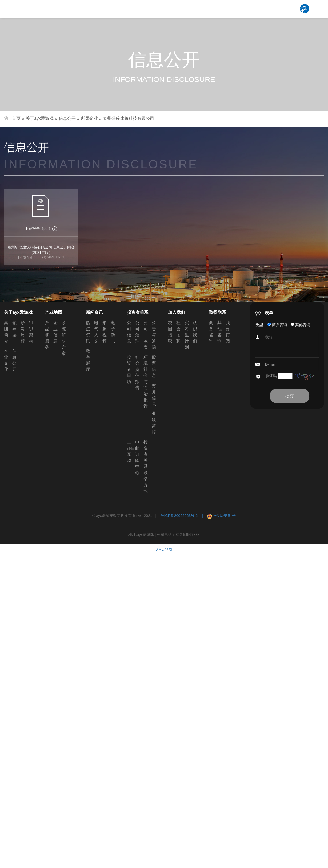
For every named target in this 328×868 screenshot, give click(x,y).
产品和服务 (47, 335)
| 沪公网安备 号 (217, 516)
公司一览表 (146, 335)
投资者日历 (129, 369)
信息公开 (67, 118)
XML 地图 (164, 549)
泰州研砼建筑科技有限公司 (129, 118)
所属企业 (89, 118)
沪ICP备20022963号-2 (179, 516)
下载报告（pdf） (41, 229)
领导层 (14, 329)
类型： (261, 325)
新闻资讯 (94, 312)
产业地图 (54, 312)
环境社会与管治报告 (146, 382)
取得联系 (218, 312)
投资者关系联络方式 (146, 467)
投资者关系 (138, 312)
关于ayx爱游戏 (40, 118)
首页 (16, 118)
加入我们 (177, 312)
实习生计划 (187, 335)
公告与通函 (154, 335)
